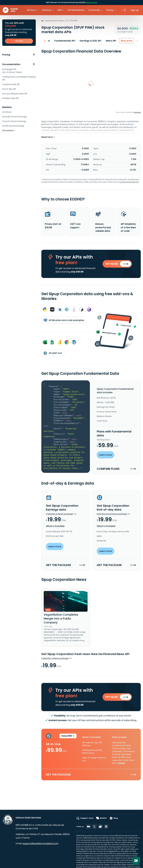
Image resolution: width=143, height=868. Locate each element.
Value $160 (68, 736)
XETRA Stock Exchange (13, 126)
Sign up (135, 10)
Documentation (11, 64)
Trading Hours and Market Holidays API (19, 78)
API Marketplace (76, 10)
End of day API (9, 89)
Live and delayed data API (15, 94)
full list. (122, 763)
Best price (127, 41)
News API (111, 41)
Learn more (91, 2)
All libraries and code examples (64, 320)
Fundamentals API (11, 84)
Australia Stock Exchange (14, 117)
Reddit (101, 818)
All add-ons (53, 353)
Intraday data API (11, 98)
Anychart (137, 112)
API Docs (31, 10)
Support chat (85, 818)
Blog (114, 818)
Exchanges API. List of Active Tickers (12, 71)
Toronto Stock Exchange (14, 121)
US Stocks (7, 112)
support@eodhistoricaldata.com (40, 843)
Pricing (6, 55)
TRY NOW (19, 41)
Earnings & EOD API (91, 41)
